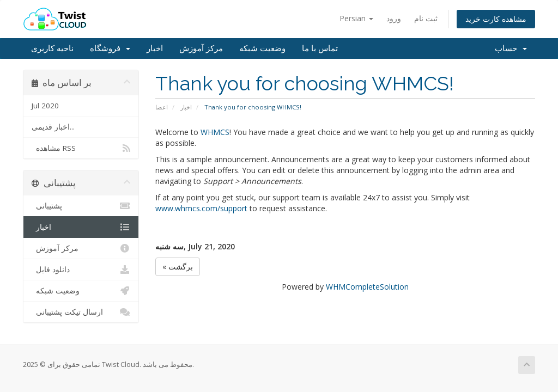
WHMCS (215, 132)
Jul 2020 (45, 106)
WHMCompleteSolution (367, 287)
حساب (511, 48)
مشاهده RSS (81, 148)
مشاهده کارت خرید (496, 19)
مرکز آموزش (201, 48)
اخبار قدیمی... (53, 127)
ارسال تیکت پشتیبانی (81, 312)
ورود (394, 18)
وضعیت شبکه (262, 48)
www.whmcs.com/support (201, 208)
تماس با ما (320, 48)
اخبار (155, 48)
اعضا (162, 107)
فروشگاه (110, 48)
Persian (356, 18)
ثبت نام (426, 18)
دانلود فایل (81, 269)
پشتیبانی (81, 206)
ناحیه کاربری (52, 48)
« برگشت (178, 267)
